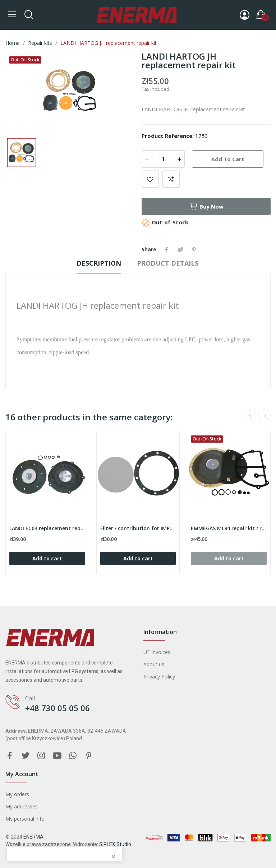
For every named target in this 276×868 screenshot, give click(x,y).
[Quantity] (163, 159)
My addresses (22, 806)
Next (264, 415)
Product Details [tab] (168, 263)
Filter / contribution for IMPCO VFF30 (138, 528)
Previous (250, 415)
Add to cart (228, 159)
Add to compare (171, 179)
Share (167, 249)
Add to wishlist (150, 179)
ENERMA (33, 837)
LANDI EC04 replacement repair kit (47, 528)
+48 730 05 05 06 (57, 708)
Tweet (180, 249)
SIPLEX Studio (115, 844)
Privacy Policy (159, 676)
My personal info (25, 819)
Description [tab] (99, 263)
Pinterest (194, 249)
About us (154, 664)
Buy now (206, 206)
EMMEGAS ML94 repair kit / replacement (229, 528)
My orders (17, 794)
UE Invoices (157, 652)
